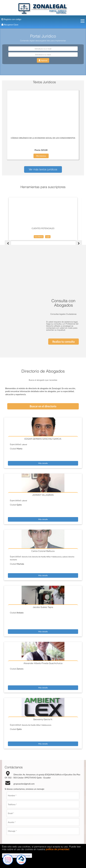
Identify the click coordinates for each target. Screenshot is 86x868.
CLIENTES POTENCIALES (43, 228)
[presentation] (27, 800)
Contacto (43, 835)
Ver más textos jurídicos (43, 169)
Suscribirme (39, 237)
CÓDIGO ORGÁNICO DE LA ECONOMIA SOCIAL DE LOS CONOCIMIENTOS (43, 138)
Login (48, 237)
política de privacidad (57, 849)
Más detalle (43, 421)
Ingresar (43, 60)
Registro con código (11, 19)
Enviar (38, 812)
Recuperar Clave (10, 25)
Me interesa (41, 156)
